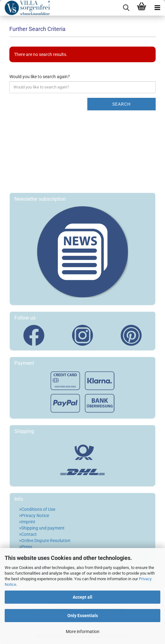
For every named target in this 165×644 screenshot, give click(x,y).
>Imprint (27, 522)
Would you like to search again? (40, 77)
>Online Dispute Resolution (45, 541)
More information (83, 631)
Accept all (82, 597)
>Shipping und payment (42, 528)
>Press (26, 547)
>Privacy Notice (34, 516)
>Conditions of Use (37, 509)
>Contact (28, 534)
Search (121, 104)
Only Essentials (83, 616)
